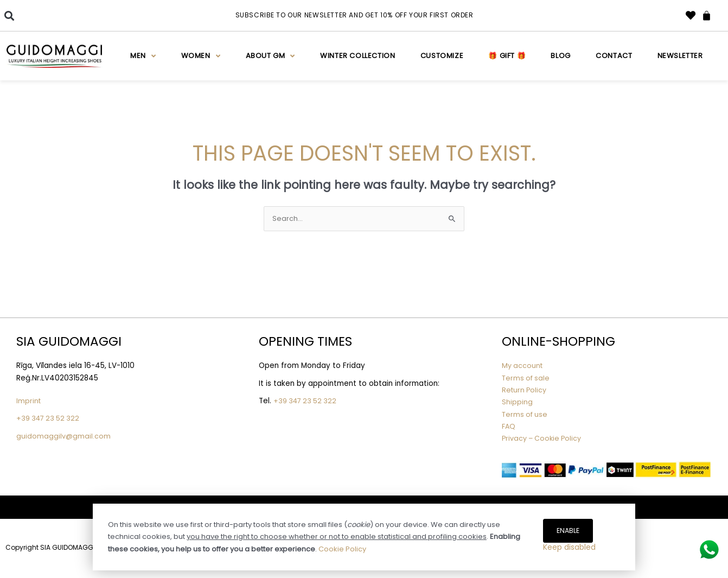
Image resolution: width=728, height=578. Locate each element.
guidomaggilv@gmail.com (64, 437)
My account (523, 367)
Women (201, 56)
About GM (270, 56)
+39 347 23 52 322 (50, 419)
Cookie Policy (342, 543)
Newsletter (680, 56)
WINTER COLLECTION (357, 56)
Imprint (29, 402)
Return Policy (525, 391)
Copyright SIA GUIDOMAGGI (50, 548)
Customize (442, 56)
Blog (560, 56)
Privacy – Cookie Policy (545, 439)
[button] (9, 15)
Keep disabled (569, 550)
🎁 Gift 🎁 (507, 56)
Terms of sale (527, 379)
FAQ (509, 427)
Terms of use (526, 415)
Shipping (517, 403)
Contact (614, 56)
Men (143, 56)
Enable (569, 525)
